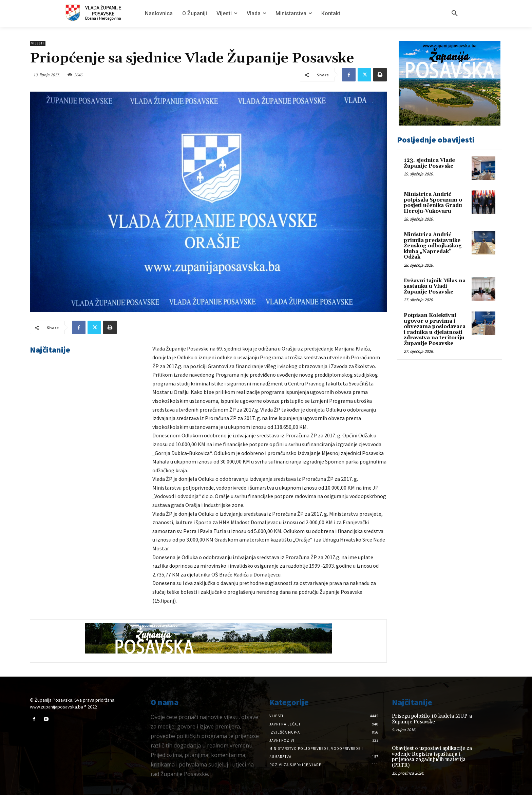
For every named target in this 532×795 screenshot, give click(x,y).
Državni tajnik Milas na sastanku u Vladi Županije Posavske (435, 286)
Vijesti (38, 43)
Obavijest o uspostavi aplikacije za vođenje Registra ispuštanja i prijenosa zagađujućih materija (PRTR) (432, 757)
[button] (455, 14)
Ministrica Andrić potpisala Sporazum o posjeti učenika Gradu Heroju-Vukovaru (433, 203)
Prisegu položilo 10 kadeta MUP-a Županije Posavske (432, 719)
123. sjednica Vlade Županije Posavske (429, 163)
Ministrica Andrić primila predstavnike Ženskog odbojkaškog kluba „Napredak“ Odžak (433, 246)
